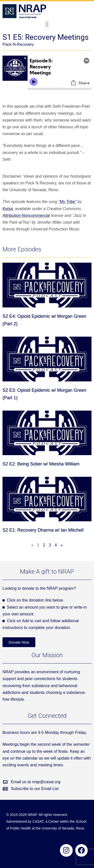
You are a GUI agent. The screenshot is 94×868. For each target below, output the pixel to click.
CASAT (38, 821)
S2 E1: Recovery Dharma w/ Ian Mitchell (43, 530)
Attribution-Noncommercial (26, 215)
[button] (47, 24)
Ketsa (8, 209)
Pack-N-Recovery (18, 44)
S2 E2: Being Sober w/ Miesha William (41, 464)
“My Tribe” (67, 202)
